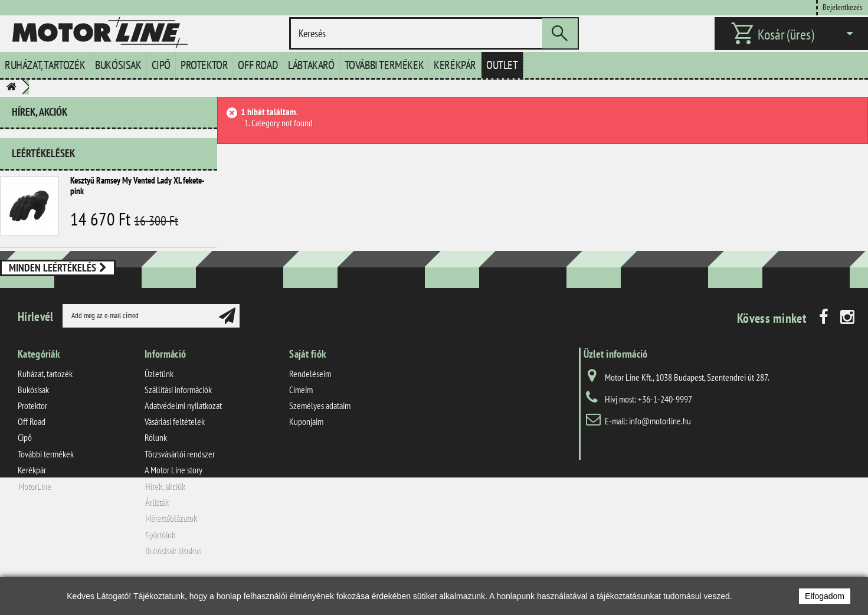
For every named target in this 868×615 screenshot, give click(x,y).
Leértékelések (43, 148)
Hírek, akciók (40, 112)
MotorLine (34, 516)
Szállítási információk (178, 420)
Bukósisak (118, 65)
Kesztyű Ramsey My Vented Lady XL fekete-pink (137, 181)
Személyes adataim (320, 436)
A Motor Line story (173, 500)
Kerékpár (455, 65)
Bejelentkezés (843, 7)
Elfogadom (825, 596)
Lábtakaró (311, 65)
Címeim (301, 420)
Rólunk (156, 469)
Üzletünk (159, 404)
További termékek (384, 65)
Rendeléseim (310, 404)
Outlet (502, 65)
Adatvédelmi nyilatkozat (183, 436)
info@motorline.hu (660, 452)
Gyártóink (160, 565)
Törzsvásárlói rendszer (180, 485)
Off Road (258, 65)
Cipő (161, 65)
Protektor (204, 65)
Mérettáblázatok (171, 549)
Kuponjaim (306, 453)
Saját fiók (307, 385)
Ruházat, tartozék (45, 65)
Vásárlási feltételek (175, 453)
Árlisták (156, 532)
